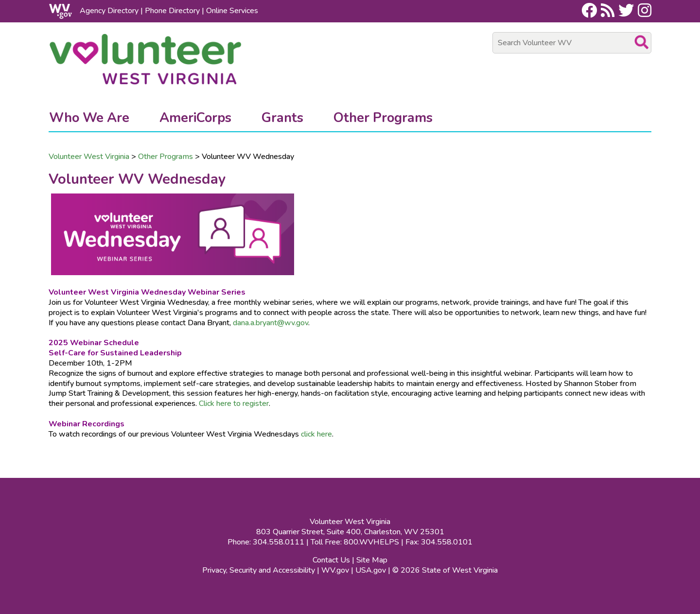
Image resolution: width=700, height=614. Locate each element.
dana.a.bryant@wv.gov (271, 323)
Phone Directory (172, 11)
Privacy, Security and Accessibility (259, 570)
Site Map (372, 560)
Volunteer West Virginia (89, 157)
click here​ (316, 434)
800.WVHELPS (371, 542)
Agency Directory (109, 11)
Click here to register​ (234, 403)
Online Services (232, 11)
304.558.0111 (279, 542)
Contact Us (331, 560)
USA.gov (371, 570)
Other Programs (166, 157)
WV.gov (335, 570)
